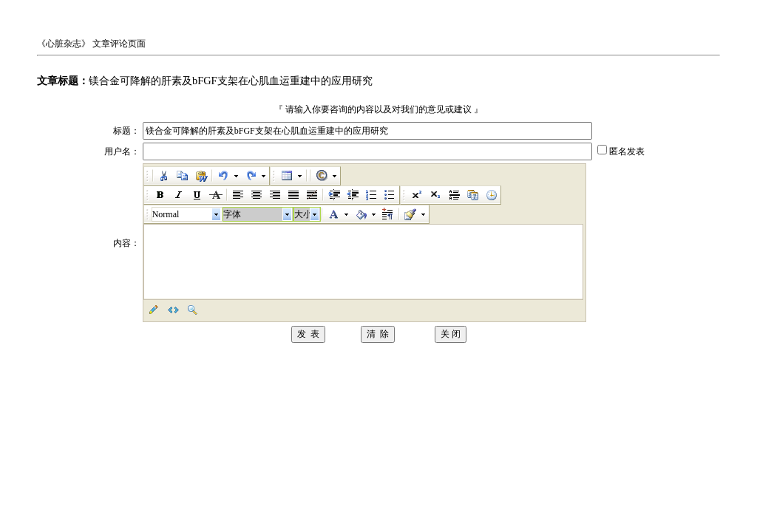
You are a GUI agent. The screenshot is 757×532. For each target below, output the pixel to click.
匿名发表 (627, 151)
